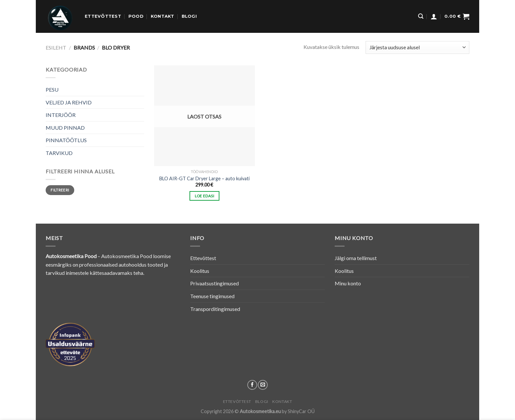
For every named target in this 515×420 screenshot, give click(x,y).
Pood (136, 16)
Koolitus (200, 271)
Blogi (189, 16)
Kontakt (163, 16)
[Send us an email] (263, 385)
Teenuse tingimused (212, 296)
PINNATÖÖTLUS (66, 140)
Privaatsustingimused (214, 283)
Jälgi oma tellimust (356, 258)
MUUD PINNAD (65, 128)
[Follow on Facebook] (252, 385)
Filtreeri (60, 190)
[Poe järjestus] (417, 47)
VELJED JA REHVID (69, 102)
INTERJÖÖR (61, 115)
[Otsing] (421, 16)
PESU (52, 89)
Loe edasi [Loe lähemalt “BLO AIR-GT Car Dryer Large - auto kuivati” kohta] (204, 196)
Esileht (56, 47)
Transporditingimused (215, 309)
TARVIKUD (59, 153)
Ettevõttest (103, 16)
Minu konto (348, 283)
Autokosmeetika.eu (260, 411)
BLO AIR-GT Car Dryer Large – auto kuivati (204, 178)
